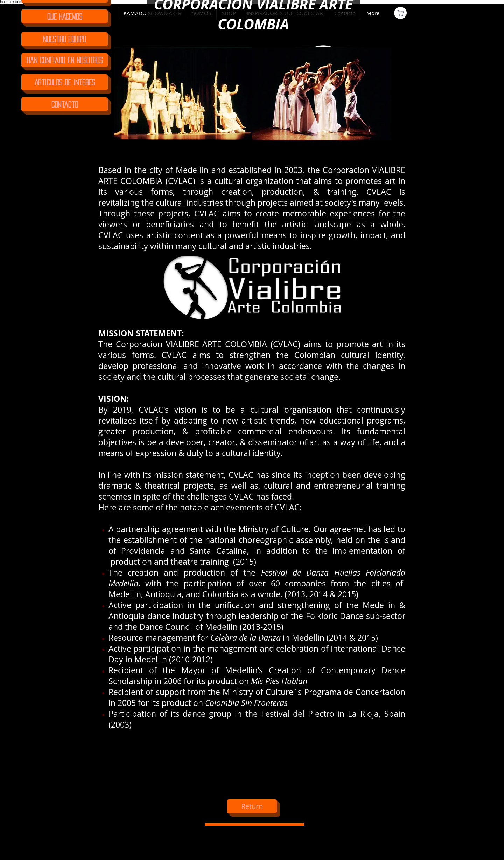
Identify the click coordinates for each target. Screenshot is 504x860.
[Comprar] (400, 13)
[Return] (252, 806)
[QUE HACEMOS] (65, 16)
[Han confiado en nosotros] (65, 60)
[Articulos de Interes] (65, 82)
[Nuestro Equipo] (65, 39)
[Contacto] (65, 104)
